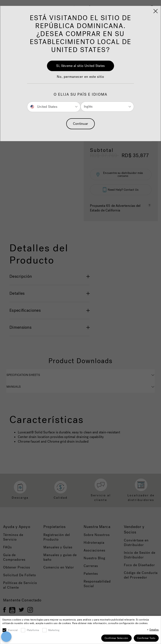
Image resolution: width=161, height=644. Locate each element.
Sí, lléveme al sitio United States (80, 66)
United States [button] (44, 106)
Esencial (13, 630)
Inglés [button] (88, 106)
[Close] (156, 11)
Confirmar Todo (146, 638)
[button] (80, 79)
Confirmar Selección (116, 638)
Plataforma (33, 630)
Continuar (81, 124)
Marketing (54, 630)
